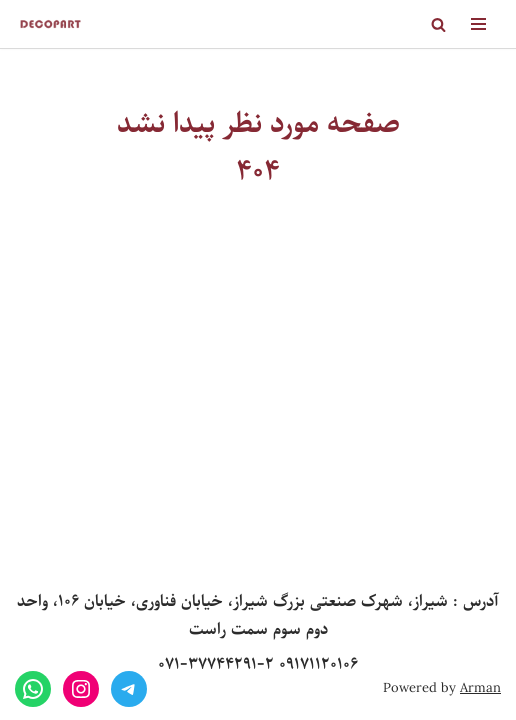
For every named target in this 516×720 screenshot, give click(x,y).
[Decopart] (50, 24)
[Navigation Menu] (478, 24)
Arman (480, 688)
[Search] (438, 24)
